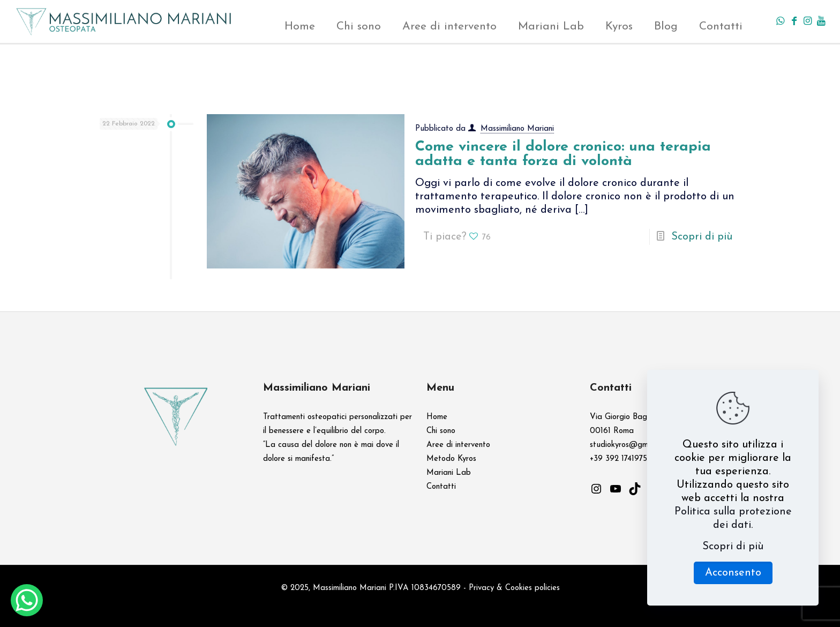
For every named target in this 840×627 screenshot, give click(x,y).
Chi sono (441, 431)
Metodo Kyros (451, 459)
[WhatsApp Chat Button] (27, 600)
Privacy (481, 588)
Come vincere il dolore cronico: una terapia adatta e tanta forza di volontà (563, 154)
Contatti (441, 487)
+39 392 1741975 (618, 459)
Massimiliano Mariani (517, 129)
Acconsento (733, 573)
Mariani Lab (449, 473)
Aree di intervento (458, 445)
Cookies (519, 588)
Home (437, 417)
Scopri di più (702, 237)
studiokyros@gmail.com (631, 445)
